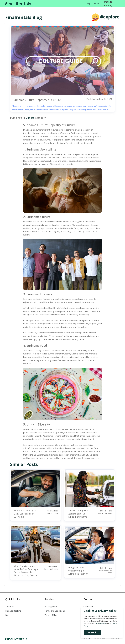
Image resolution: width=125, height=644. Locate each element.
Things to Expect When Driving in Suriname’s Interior (78, 571)
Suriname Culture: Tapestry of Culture (36, 100)
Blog (88, 4)
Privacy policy (51, 607)
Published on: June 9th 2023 (99, 99)
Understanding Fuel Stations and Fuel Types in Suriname (78, 514)
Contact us (88, 607)
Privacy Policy (114, 638)
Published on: (49, 512)
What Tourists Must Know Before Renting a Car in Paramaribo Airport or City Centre (26, 571)
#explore (110, 17)
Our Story (86, 638)
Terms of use (99, 638)
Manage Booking (13, 611)
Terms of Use (51, 615)
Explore (30, 118)
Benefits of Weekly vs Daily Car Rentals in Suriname (25, 514)
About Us (10, 607)
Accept (92, 632)
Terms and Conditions (55, 611)
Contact (96, 4)
